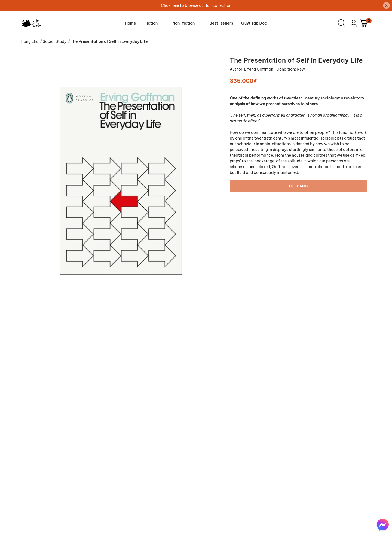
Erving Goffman (259, 69)
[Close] (386, 6)
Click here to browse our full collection (196, 5)
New (301, 69)
